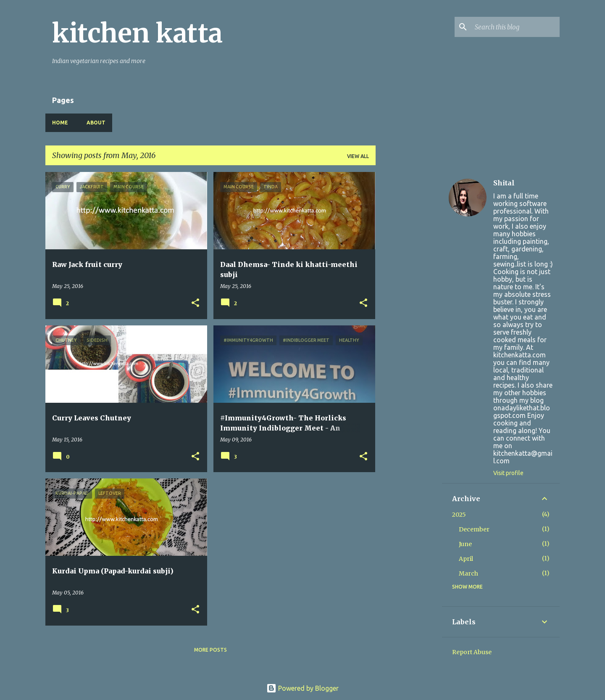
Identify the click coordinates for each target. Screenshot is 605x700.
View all (358, 156)
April (466, 559)
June (465, 544)
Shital (504, 183)
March (468, 573)
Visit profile (508, 473)
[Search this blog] (516, 27)
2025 (459, 515)
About (96, 123)
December (474, 529)
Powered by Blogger (302, 688)
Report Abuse (472, 652)
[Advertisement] (409, 298)
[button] (195, 303)
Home (60, 123)
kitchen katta (137, 33)
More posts (210, 650)
